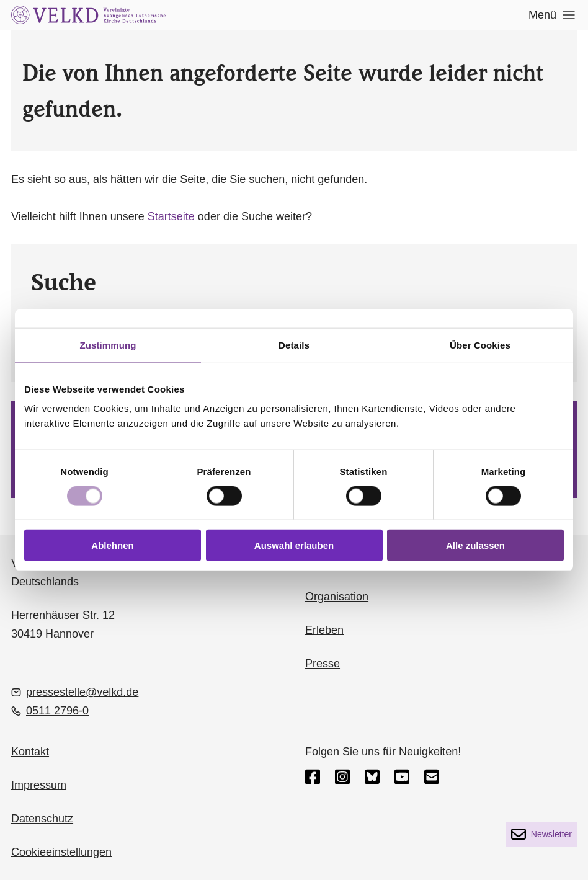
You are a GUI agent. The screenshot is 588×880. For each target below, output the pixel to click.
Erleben (324, 630)
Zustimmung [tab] (108, 344)
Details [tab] (294, 344)
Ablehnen (112, 545)
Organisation (337, 597)
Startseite (171, 216)
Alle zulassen (475, 545)
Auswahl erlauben (294, 545)
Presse (323, 664)
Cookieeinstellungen (61, 852)
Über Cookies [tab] (480, 344)
